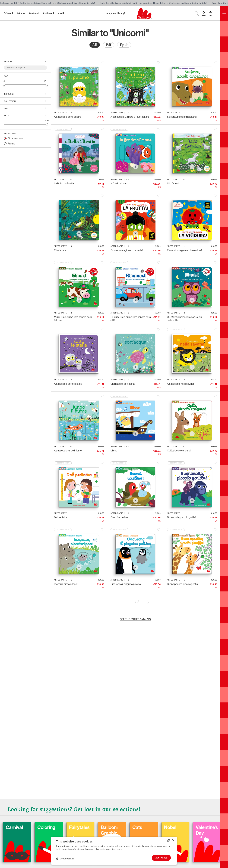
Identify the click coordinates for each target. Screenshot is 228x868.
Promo (11, 144)
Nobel (188, 827)
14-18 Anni (48, 13)
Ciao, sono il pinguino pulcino (126, 584)
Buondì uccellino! (119, 517)
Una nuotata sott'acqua (123, 384)
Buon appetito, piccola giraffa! (183, 584)
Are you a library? (116, 13)
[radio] (95, 45)
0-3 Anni (8, 13)
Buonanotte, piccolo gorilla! (181, 517)
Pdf (109, 45)
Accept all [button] (161, 858)
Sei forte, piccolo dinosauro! (182, 117)
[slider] (4, 85)
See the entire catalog (136, 619)
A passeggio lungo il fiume (68, 451)
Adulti (61, 13)
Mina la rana (60, 250)
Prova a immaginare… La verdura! (184, 250)
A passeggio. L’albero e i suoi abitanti (130, 117)
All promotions (15, 139)
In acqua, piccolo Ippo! (66, 584)
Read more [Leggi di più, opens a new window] (117, 849)
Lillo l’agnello (174, 184)
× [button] (173, 840)
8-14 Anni (34, 13)
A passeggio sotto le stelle (68, 384)
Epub (124, 45)
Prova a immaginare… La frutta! (127, 250)
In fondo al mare (119, 184)
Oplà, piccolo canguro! (179, 451)
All (95, 45)
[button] (65, 859)
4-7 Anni (21, 13)
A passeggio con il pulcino (68, 117)
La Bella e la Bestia (64, 184)
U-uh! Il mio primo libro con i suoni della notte (185, 319)
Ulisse (114, 451)
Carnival (33, 827)
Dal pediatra (60, 517)
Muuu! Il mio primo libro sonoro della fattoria (73, 319)
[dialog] (114, 851)
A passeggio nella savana (180, 384)
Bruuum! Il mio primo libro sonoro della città (131, 319)
